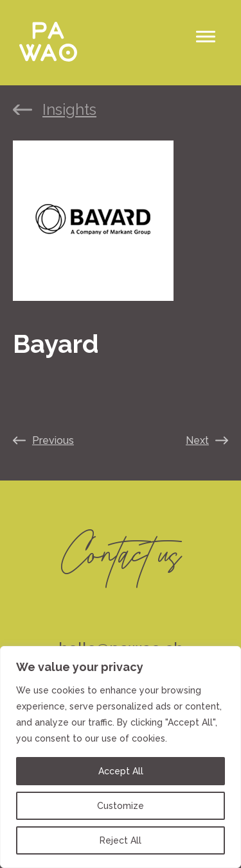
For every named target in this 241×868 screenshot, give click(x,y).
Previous (53, 440)
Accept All (121, 771)
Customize (121, 806)
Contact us (121, 550)
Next (197, 440)
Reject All (121, 840)
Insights (69, 110)
